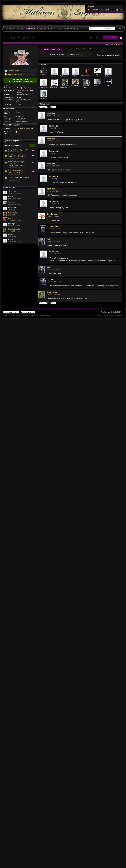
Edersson (12, 207)
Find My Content (12, 71)
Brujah (107, 88)
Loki (49, 241)
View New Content (111, 38)
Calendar (42, 29)
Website (10, 29)
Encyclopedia (71, 29)
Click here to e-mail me (24, 129)
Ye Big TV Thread (14, 150)
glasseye (12, 224)
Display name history (14, 74)
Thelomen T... (64, 78)
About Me (70, 49)
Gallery (52, 29)
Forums (20, 29)
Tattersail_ (12, 202)
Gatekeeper (75, 88)
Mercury (11, 234)
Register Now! (103, 10)
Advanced (120, 29)
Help (119, 10)
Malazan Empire (10, 38)
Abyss (18, 172)
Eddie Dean (53, 89)
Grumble (43, 76)
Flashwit (86, 89)
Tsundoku (26, 150)
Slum (75, 78)
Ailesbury (12, 218)
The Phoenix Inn (23, 90)
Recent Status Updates (53, 49)
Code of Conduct (95, 38)
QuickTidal (20, 157)
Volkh (96, 77)
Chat (60, 29)
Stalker (107, 78)
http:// (21, 131)
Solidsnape (52, 216)
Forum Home (17, 318)
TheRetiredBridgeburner (16, 165)
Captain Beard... (14, 229)
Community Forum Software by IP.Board (109, 318)
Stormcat (43, 100)
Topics (78, 49)
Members (31, 29)
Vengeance (13, 213)
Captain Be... (64, 89)
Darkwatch (54, 229)
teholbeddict (43, 89)
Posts (85, 49)
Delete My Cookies (29, 318)
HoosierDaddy (86, 77)
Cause (11, 240)
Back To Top (8, 318)
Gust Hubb (52, 294)
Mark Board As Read (43, 318)
